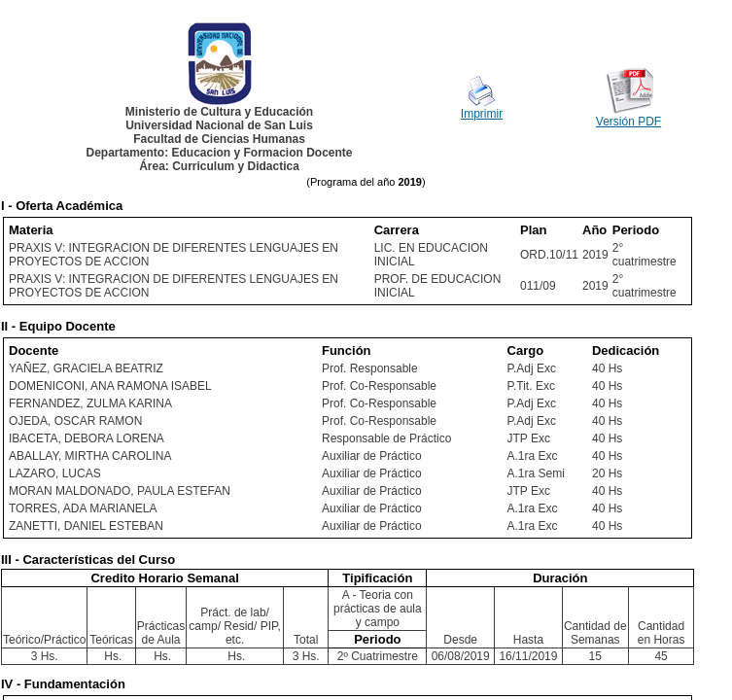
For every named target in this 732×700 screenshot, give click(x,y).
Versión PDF (628, 122)
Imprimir (482, 114)
